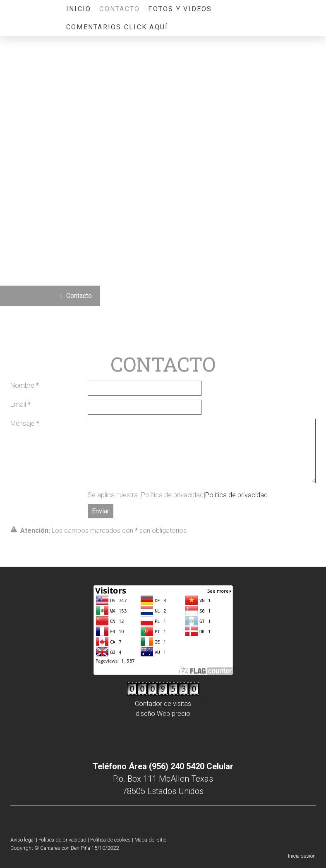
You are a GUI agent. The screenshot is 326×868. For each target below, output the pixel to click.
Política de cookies (110, 840)
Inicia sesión (302, 856)
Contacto (120, 9)
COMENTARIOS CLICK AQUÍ (117, 27)
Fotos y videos (180, 9)
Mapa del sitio (150, 840)
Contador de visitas (163, 704)
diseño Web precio (163, 714)
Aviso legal (23, 840)
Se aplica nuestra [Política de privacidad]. (179, 495)
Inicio (79, 9)
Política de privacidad (236, 495)
